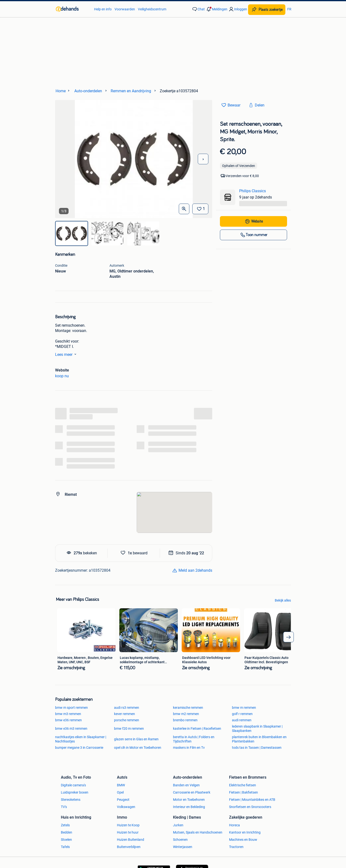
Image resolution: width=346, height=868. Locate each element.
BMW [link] (121, 785)
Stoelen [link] (66, 840)
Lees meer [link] (67, 354)
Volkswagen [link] (126, 807)
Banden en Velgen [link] (186, 785)
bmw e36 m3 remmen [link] (71, 729)
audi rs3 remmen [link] (127, 708)
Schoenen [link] (180, 840)
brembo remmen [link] (185, 720)
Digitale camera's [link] (73, 785)
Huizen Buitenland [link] (131, 840)
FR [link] (289, 9)
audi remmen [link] (242, 720)
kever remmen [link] (125, 714)
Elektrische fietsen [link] (243, 785)
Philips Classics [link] (253, 191)
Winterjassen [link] (183, 847)
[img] (72, 233)
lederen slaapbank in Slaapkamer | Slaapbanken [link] (257, 729)
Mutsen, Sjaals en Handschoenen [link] (198, 832)
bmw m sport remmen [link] (71, 708)
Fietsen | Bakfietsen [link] (243, 792)
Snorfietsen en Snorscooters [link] (250, 807)
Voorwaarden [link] (125, 9)
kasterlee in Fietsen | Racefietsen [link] (197, 729)
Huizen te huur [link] (128, 832)
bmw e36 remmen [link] (68, 720)
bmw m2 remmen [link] (186, 714)
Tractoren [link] (236, 847)
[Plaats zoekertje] (267, 10)
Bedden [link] (67, 832)
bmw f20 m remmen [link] (129, 729)
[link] (73, 9)
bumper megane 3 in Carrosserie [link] (79, 748)
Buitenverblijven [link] (129, 847)
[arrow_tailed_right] (288, 637)
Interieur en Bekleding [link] (189, 807)
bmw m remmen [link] (244, 708)
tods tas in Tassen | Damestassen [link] (257, 748)
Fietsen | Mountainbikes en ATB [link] (252, 800)
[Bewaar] (200, 209)
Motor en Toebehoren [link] (189, 800)
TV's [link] (64, 807)
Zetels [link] (65, 825)
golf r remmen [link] (242, 714)
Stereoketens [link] (71, 800)
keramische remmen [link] (188, 708)
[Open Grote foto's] (184, 209)
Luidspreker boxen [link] (75, 792)
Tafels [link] (65, 847)
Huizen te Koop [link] (128, 825)
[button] (217, 9)
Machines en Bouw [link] (243, 840)
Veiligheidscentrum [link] (152, 9)
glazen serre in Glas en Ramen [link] (136, 739)
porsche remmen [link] (127, 720)
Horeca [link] (234, 825)
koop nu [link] (62, 376)
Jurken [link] (178, 825)
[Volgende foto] (203, 159)
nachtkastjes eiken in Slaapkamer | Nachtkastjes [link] (81, 739)
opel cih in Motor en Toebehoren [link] (138, 748)
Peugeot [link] (123, 800)
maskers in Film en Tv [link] (189, 748)
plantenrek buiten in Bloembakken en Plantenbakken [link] (259, 739)
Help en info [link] (103, 9)
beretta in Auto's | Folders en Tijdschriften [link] (194, 739)
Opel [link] (120, 792)
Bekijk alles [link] (283, 600)
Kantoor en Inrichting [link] (245, 832)
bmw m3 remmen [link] (68, 714)
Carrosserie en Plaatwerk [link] (192, 792)
